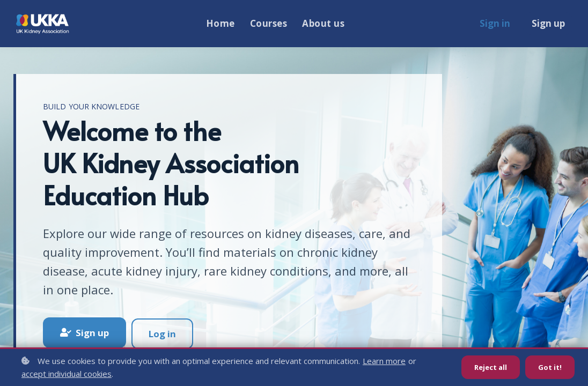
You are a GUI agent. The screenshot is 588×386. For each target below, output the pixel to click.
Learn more (384, 361)
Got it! (550, 368)
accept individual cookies (67, 374)
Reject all (488, 368)
